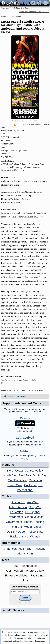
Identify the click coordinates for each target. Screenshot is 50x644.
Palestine (39, 549)
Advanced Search (25, 603)
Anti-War (33, 502)
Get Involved (14, 571)
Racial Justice (19, 536)
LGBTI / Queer (16, 532)
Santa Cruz (15, 485)
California (30, 485)
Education (17, 512)
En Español (33, 512)
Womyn (35, 536)
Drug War (35, 507)
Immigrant (15, 527)
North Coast (15, 471)
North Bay (10, 475)
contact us (36, 445)
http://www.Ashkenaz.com (13, 170)
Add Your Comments (15, 397)
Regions (8, 465)
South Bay (40, 475)
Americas (11, 549)
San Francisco (18, 480)
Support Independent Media (22, 403)
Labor (37, 527)
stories (17, 455)
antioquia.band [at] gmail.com (15, 150)
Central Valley (34, 471)
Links (25, 580)
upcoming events (35, 455)
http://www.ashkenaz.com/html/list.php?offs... (19, 382)
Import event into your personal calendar (32, 125)
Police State (36, 532)
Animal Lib (18, 502)
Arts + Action (15, 17)
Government (14, 522)
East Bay (5, 17)
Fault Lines (38, 575)
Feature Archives (16, 575)
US (40, 485)
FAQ (15, 566)
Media (28, 527)
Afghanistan (25, 554)
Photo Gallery (35, 571)
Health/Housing (34, 522)
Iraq (29, 549)
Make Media (30, 566)
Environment (15, 517)
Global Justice (34, 517)
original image (19, 121)
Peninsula (35, 480)
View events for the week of (34, 12)
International (25, 490)
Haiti (22, 549)
